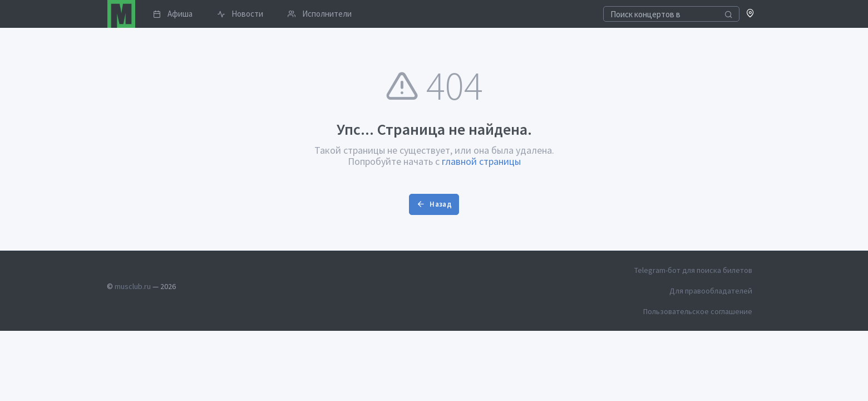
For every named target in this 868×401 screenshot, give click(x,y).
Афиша (173, 14)
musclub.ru (133, 286)
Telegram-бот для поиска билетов (693, 270)
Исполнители (320, 14)
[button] (750, 14)
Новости (240, 14)
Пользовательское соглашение (698, 311)
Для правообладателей (711, 291)
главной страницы (481, 161)
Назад (434, 204)
